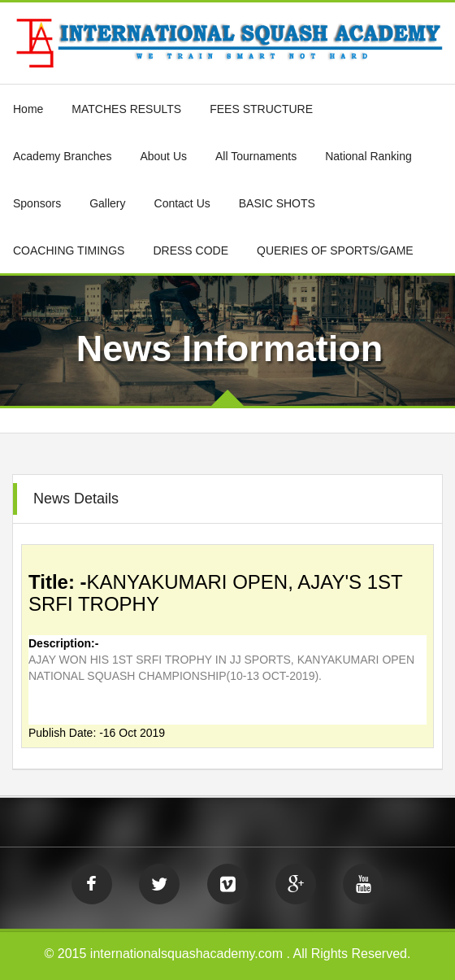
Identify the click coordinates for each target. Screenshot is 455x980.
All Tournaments (256, 156)
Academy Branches (62, 156)
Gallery (107, 203)
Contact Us (182, 203)
